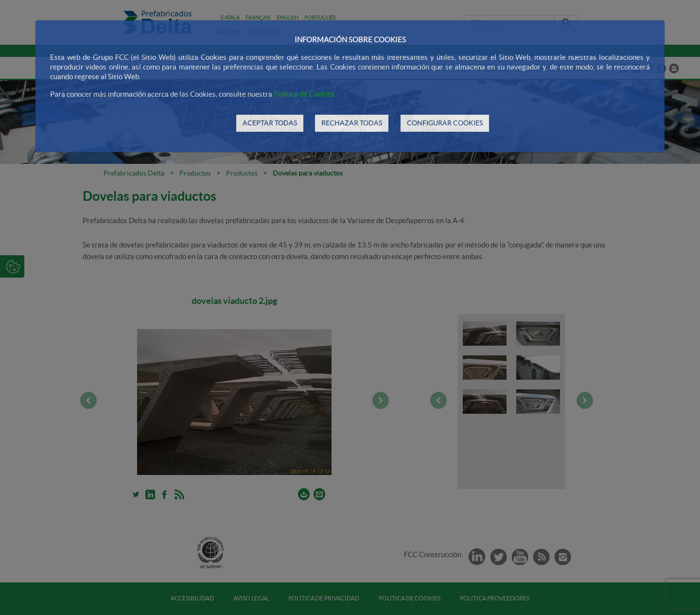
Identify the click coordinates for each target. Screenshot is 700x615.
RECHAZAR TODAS (352, 123)
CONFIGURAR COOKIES (445, 123)
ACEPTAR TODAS (270, 123)
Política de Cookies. (305, 94)
